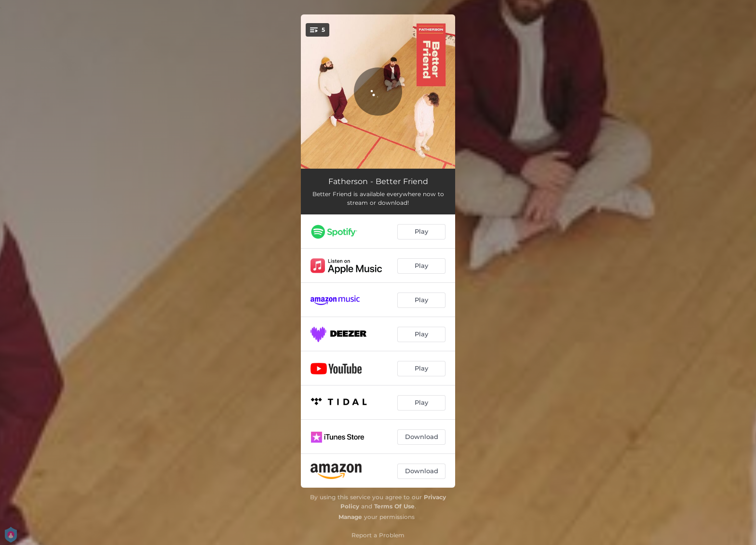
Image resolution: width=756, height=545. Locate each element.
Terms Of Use (394, 506)
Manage (350, 517)
